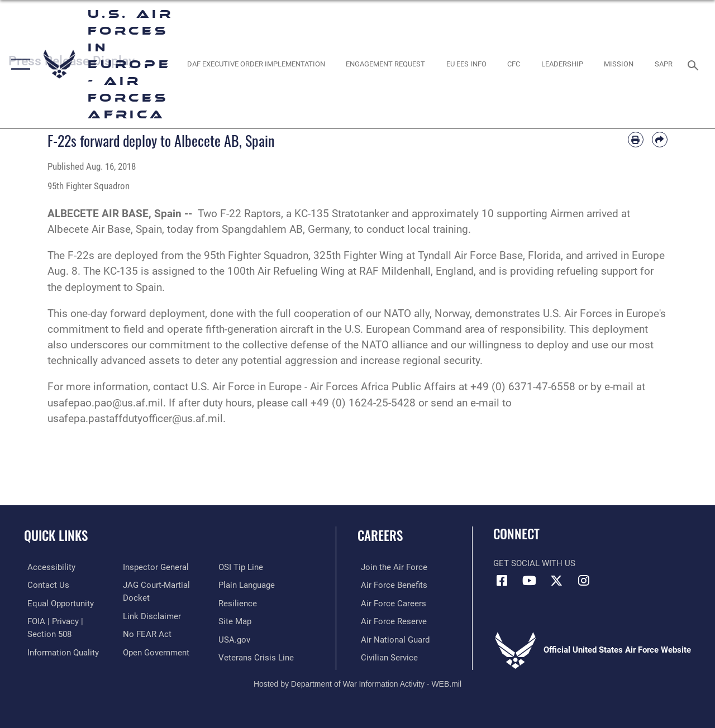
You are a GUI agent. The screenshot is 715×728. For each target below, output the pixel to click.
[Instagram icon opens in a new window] (584, 581)
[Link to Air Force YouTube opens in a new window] (529, 581)
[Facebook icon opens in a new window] (502, 581)
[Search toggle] (695, 64)
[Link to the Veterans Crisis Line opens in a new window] (257, 656)
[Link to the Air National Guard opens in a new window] (392, 638)
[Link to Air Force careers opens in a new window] (390, 603)
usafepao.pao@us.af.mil (105, 403)
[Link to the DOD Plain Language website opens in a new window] (248, 585)
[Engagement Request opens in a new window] (385, 64)
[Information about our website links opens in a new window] (151, 615)
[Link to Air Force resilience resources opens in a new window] (239, 603)
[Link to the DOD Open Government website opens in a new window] (155, 651)
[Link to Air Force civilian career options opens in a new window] (386, 656)
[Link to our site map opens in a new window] (236, 621)
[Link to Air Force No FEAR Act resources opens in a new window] (146, 633)
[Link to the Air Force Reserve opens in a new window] (390, 621)
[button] (18, 64)
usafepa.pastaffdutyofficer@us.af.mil (135, 419)
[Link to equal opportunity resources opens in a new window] (57, 603)
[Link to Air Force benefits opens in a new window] (391, 585)
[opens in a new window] (256, 64)
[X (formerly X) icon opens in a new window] (556, 581)
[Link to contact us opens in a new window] (45, 585)
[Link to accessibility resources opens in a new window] (48, 567)
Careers (380, 536)
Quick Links (56, 536)
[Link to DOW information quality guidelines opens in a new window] (60, 651)
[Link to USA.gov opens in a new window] (235, 638)
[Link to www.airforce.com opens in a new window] (391, 567)
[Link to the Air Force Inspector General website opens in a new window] (155, 567)
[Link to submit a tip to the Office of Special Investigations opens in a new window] (242, 567)
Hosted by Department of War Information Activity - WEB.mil (357, 682)
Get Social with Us (534, 563)
